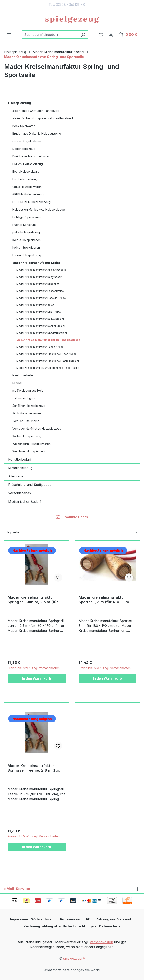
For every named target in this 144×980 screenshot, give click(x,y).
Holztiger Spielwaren (26, 217)
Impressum (19, 919)
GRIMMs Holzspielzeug (28, 194)
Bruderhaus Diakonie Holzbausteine (37, 133)
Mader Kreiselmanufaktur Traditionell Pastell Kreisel (48, 361)
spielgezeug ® (74, 958)
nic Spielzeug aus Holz (28, 390)
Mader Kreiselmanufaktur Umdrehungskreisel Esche (48, 368)
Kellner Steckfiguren (26, 248)
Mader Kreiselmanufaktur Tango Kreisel (40, 347)
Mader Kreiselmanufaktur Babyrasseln (39, 277)
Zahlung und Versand (113, 919)
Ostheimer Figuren (25, 398)
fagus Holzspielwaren (27, 187)
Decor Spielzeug (24, 149)
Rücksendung (71, 919)
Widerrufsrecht (44, 919)
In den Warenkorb (37, 678)
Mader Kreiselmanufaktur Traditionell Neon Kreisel (47, 354)
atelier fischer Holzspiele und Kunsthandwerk (43, 118)
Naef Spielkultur (23, 375)
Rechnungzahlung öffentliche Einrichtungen (60, 926)
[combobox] (50, 35)
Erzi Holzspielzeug (25, 179)
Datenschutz (110, 926)
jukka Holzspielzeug (26, 232)
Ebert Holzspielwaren (27, 172)
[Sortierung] (72, 532)
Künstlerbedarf (20, 459)
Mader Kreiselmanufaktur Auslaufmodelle (41, 270)
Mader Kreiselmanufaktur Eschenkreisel (40, 291)
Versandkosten (101, 942)
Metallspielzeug (20, 468)
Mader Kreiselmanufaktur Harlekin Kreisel (41, 298)
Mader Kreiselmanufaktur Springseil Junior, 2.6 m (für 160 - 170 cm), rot (36, 600)
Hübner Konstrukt (24, 225)
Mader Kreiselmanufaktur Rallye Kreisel (40, 319)
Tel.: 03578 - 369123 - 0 (67, 5)
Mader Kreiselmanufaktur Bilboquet (38, 284)
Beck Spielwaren (24, 126)
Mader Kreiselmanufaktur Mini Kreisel (39, 312)
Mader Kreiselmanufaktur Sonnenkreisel (41, 326)
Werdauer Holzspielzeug (29, 451)
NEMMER (18, 383)
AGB (89, 919)
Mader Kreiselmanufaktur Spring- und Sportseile (48, 340)
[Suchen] (83, 35)
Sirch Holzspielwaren (27, 413)
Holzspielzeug (20, 103)
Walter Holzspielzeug (27, 436)
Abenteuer (17, 476)
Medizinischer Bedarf (25, 502)
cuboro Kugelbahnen (27, 141)
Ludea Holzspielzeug (27, 255)
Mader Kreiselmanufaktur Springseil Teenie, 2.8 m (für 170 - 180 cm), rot (33, 768)
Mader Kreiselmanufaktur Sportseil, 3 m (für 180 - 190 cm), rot (104, 600)
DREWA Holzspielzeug (28, 164)
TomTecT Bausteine (26, 421)
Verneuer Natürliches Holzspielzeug (37, 428)
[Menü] (9, 35)
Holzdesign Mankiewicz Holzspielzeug (39, 210)
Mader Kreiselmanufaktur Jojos (35, 305)
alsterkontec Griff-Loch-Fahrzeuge (36, 111)
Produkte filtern (72, 517)
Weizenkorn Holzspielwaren (31, 444)
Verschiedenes (20, 493)
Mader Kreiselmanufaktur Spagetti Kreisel (42, 333)
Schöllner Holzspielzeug (29, 406)
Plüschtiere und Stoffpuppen (31, 485)
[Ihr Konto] (111, 35)
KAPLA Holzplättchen (26, 240)
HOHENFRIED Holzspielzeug (31, 202)
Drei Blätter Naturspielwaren (31, 156)
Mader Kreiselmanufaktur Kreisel (37, 263)
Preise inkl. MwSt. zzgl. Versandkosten (34, 668)
